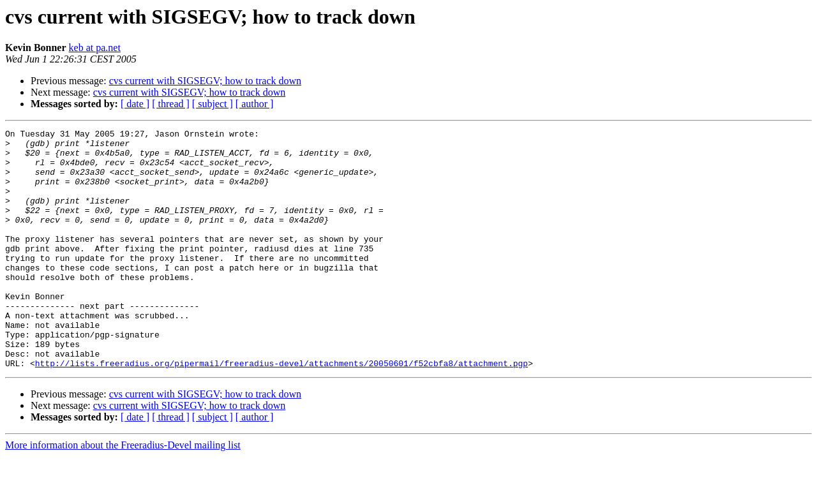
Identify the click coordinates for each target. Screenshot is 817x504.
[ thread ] (171, 104)
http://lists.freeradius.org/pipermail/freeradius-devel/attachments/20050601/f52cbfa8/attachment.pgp (281, 411)
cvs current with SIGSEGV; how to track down (205, 81)
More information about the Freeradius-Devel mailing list (123, 493)
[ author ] (255, 104)
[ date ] (135, 104)
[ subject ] (213, 104)
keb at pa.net (95, 48)
